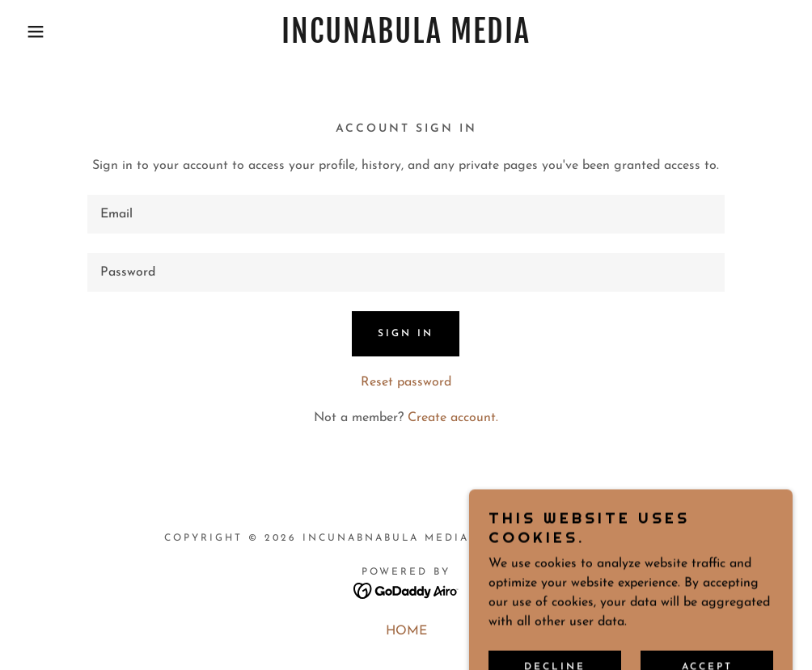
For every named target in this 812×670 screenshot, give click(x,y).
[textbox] (406, 214)
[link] (406, 40)
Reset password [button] (406, 382)
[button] (40, 32)
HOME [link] (406, 631)
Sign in (406, 334)
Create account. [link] (453, 418)
